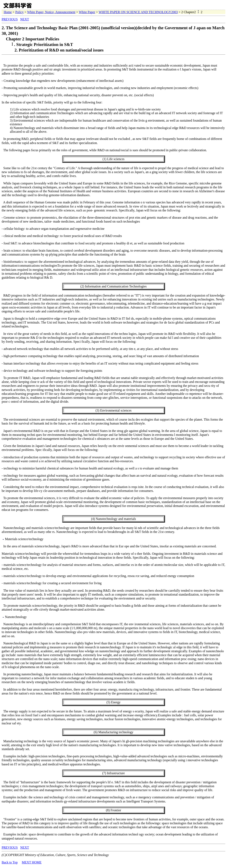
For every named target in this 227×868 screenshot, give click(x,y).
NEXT (25, 19)
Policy (19, 12)
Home (8, 12)
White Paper (87, 12)
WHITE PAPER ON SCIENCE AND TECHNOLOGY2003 (138, 12)
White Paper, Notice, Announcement (51, 12)
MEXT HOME (32, 862)
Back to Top (10, 862)
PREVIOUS (10, 19)
